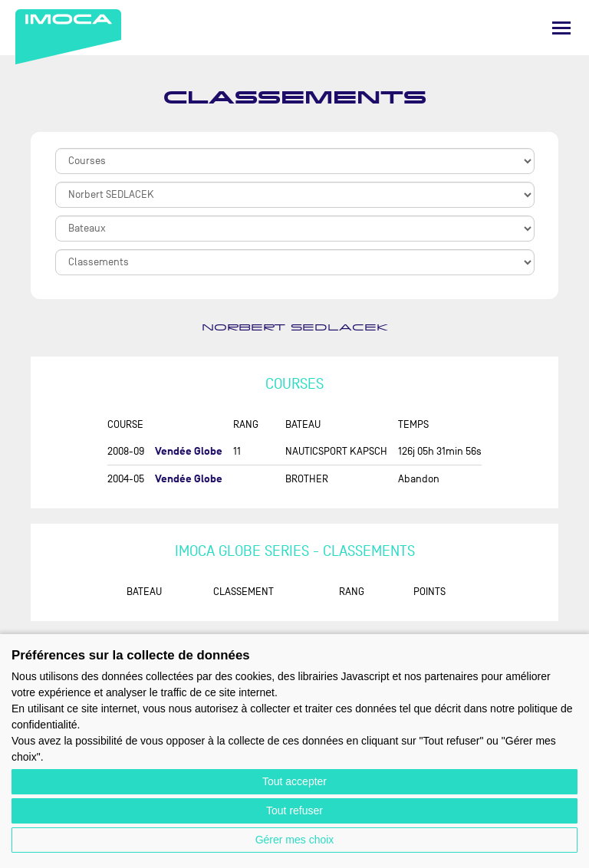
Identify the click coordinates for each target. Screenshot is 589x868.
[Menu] (561, 28)
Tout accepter (294, 781)
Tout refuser (294, 810)
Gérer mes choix (295, 840)
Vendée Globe (189, 451)
